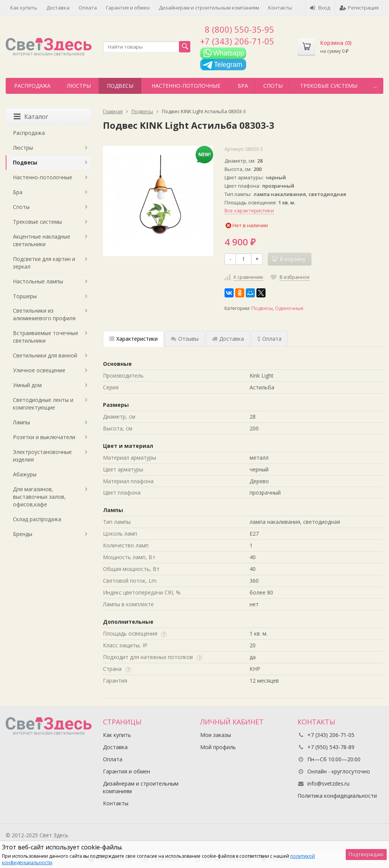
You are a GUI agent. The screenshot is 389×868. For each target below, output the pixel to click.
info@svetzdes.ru (328, 783)
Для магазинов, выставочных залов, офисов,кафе (39, 497)
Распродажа (32, 86)
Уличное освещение (39, 370)
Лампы (21, 422)
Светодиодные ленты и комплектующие (43, 404)
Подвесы (120, 86)
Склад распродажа (37, 519)
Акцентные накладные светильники (42, 240)
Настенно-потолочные (186, 86)
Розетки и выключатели (44, 437)
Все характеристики (249, 210)
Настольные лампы (38, 281)
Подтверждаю (366, 854)
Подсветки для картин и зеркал (44, 263)
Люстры (79, 86)
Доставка (58, 8)
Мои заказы (216, 735)
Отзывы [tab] (185, 339)
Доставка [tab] (228, 339)
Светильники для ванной (45, 355)
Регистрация (359, 8)
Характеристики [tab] (133, 339)
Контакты (280, 8)
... (375, 86)
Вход (320, 8)
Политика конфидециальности (337, 796)
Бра (243, 86)
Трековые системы (329, 86)
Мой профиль (218, 747)
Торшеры (25, 296)
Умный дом (27, 385)
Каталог (31, 117)
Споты (273, 86)
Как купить (24, 8)
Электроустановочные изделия (42, 456)
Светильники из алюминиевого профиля (44, 314)
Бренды (23, 534)
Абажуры (25, 474)
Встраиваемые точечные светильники (46, 337)
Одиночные (289, 308)
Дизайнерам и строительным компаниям (209, 8)
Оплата (88, 8)
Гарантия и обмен (128, 8)
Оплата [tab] (269, 339)
